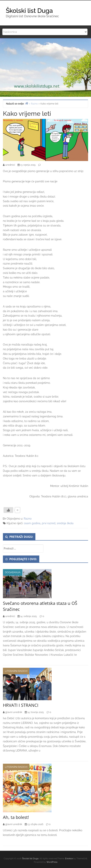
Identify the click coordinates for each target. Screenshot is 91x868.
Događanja (13, 572)
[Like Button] (8, 510)
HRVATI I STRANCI (21, 705)
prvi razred (49, 523)
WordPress (52, 862)
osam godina (32, 523)
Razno (28, 519)
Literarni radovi (16, 671)
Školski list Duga (29, 11)
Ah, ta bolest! (16, 817)
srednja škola (65, 523)
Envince (69, 859)
